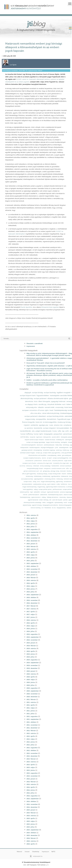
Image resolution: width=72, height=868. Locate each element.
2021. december (32, 728)
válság (34, 482)
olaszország (62, 497)
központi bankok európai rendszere (34, 440)
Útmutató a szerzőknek (35, 343)
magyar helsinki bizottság (53, 442)
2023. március (31, 762)
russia (51, 425)
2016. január (31, 575)
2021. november (32, 725)
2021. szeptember (33, 719)
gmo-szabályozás (67, 455)
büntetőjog (66, 445)
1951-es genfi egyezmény (29, 474)
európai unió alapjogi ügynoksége (36, 442)
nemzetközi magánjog (49, 450)
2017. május (31, 614)
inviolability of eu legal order (61, 463)
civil (43, 508)
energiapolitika (41, 419)
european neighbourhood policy (32, 458)
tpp (63, 431)
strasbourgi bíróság (64, 422)
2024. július (30, 793)
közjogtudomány (61, 508)
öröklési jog (66, 450)
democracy (29, 466)
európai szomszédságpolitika (61, 458)
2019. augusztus (32, 660)
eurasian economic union (58, 468)
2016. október (31, 597)
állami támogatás (44, 401)
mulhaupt (43, 492)
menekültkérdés (25, 431)
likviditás (69, 471)
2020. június (31, 682)
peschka (65, 500)
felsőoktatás (48, 508)
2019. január (31, 643)
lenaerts (64, 474)
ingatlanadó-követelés (53, 492)
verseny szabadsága (45, 466)
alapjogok (28, 393)
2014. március (31, 515)
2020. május (31, 679)
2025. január (31, 810)
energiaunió (47, 468)
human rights (38, 434)
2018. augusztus (32, 634)
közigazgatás (48, 434)
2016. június (31, 589)
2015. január (31, 544)
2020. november (32, 694)
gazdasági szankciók (27, 450)
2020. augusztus (32, 688)
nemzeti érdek (50, 407)
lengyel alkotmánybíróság (48, 482)
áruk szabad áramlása (27, 479)
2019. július (30, 657)
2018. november (32, 640)
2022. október (31, 750)
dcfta (67, 468)
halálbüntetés (55, 466)
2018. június (31, 628)
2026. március (31, 841)
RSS (53, 852)
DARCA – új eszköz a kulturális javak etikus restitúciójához (47, 380)
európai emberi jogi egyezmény (52, 453)
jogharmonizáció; (36, 497)
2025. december (32, 835)
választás (41, 407)
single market (68, 461)
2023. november (32, 776)
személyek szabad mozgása (27, 453)
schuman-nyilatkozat (66, 466)
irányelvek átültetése (54, 404)
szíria (39, 482)
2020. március (31, 674)
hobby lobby (59, 445)
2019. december (32, 668)
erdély (58, 484)
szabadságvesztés (64, 448)
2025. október (31, 833)
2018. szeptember (33, 637)
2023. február (31, 759)
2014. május (31, 521)
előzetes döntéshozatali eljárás (58, 398)
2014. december (32, 541)
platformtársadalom (34, 495)
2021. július (30, 714)
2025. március (31, 816)
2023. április (31, 765)
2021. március (31, 702)
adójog (36, 489)
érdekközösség (46, 476)
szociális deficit (56, 437)
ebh (50, 500)
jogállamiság (59, 482)
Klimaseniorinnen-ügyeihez (50, 307)
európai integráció (49, 428)
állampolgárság (38, 450)
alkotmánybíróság (27, 398)
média (44, 503)
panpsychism (58, 434)
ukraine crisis (58, 425)
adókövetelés (44, 495)
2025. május (31, 821)
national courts (47, 461)
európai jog (39, 453)
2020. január (31, 671)
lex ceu (54, 508)
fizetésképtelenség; (25, 497)
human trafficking (27, 434)
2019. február (31, 646)
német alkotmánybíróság (51, 413)
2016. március (31, 580)
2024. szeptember (33, 799)
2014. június (31, 524)
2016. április (31, 583)
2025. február (31, 813)
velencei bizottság (36, 508)
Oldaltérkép (36, 852)
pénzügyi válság (55, 471)
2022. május (31, 739)
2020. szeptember (33, 691)
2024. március (31, 784)
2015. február (31, 546)
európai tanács (28, 482)
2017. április (31, 612)
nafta (59, 431)
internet (25, 495)
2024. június (31, 790)
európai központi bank (28, 395)
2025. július (30, 827)
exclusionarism (29, 461)
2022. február (31, 730)
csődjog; (44, 497)
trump (55, 431)
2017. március (31, 609)
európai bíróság (38, 393)
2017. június (31, 617)
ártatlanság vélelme (50, 479)
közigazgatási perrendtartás (50, 505)
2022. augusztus (32, 748)
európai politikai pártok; (45, 489)
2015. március (31, 549)
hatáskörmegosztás (35, 448)
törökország (60, 479)
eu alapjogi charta (31, 404)
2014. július (30, 526)
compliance (67, 425)
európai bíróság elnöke (54, 474)
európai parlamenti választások (35, 416)
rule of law (22, 466)
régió (31, 492)
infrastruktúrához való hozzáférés (37, 455)
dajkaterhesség (27, 505)
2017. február (31, 606)
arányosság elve (31, 407)
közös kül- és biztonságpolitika (46, 422)
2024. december (32, 807)
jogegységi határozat (58, 401)
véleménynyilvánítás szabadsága (32, 503)
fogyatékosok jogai (64, 419)
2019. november (32, 665)
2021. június (31, 711)
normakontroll (68, 482)
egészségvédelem (39, 479)
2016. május (31, 586)
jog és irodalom (51, 484)
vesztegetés (64, 442)
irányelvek (32, 437)
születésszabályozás (49, 445)
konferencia (64, 484)
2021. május (31, 708)
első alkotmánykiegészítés (29, 445)
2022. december (32, 756)
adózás (59, 455)
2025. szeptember (33, 830)
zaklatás (69, 508)
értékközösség (38, 476)
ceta (33, 431)
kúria (36, 401)
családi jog (59, 450)
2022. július (30, 745)
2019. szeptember (33, 663)
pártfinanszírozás (57, 489)
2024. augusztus (32, 796)
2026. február (31, 838)
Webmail (19, 852)
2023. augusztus (32, 773)
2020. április (31, 677)
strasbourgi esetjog (42, 474)
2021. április (31, 705)
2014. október (31, 535)
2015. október (31, 566)
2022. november (32, 753)
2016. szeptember (33, 595)
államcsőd (63, 471)
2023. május (31, 767)
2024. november (32, 804)
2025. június (31, 824)
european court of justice (29, 463)
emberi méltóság (44, 500)
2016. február (31, 577)
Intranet (27, 852)
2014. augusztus (32, 529)
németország (29, 476)
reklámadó (36, 466)
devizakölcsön (52, 419)
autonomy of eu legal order (45, 463)
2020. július (30, 685)
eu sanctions (29, 428)
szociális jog (42, 404)
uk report (49, 458)
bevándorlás (38, 428)
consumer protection (58, 461)
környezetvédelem (63, 428)
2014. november (32, 538)
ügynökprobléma (56, 476)
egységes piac (44, 425)
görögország (46, 471)
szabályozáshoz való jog (40, 484)
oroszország (59, 407)
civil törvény (25, 437)
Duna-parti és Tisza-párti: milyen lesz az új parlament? (46, 363)
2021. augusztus (32, 716)
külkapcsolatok (24, 448)
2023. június (31, 770)
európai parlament (40, 398)
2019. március (31, 648)
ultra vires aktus (36, 413)
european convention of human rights (35, 410)
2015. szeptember (33, 563)
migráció (27, 425)
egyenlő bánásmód (33, 500)
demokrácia (29, 401)
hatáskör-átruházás (50, 440)
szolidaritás (34, 425)
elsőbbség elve (60, 440)
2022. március (31, 733)
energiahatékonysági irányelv (35, 468)
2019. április (31, 651)
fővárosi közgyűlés (28, 422)
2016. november (32, 600)
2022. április (31, 736)
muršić (65, 503)
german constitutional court (31, 471)
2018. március (31, 620)
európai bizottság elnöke (55, 416)
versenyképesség (52, 455)
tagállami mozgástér (64, 393)
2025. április (31, 818)
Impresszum (31, 346)
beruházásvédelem (27, 484)
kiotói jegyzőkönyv (28, 489)
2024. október (31, 801)
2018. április (31, 623)
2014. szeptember (33, 532)
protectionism (38, 461)
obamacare (40, 445)
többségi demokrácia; (53, 497)
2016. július (30, 592)
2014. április (31, 518)
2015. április (31, 552)
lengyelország (41, 487)
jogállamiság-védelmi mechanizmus (56, 487)
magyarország (30, 419)
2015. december (32, 572)
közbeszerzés (65, 476)
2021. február (31, 699)
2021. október (31, 722)
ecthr (67, 431)
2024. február (31, 782)
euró (64, 404)
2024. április (31, 787)
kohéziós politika (25, 492)
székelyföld (37, 492)
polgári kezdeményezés (43, 431)
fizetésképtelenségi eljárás (55, 495)
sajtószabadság (59, 503)
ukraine (44, 458)
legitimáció (39, 437)
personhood (67, 434)
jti (36, 23)
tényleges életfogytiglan (47, 448)
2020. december (32, 697)
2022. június (31, 742)
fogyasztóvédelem (43, 395)
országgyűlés (50, 503)
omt (41, 471)
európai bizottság (50, 393)
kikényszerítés (47, 437)
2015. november (32, 569)
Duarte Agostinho (27, 307)
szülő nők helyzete (57, 500)
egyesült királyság (37, 505)
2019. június (31, 654)
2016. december (32, 603)
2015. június (31, 558)
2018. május (31, 626)
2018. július (30, 631)
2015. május (31, 555)
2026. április (31, 844)
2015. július (30, 561)
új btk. (56, 448)
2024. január (31, 779)
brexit (51, 410)
